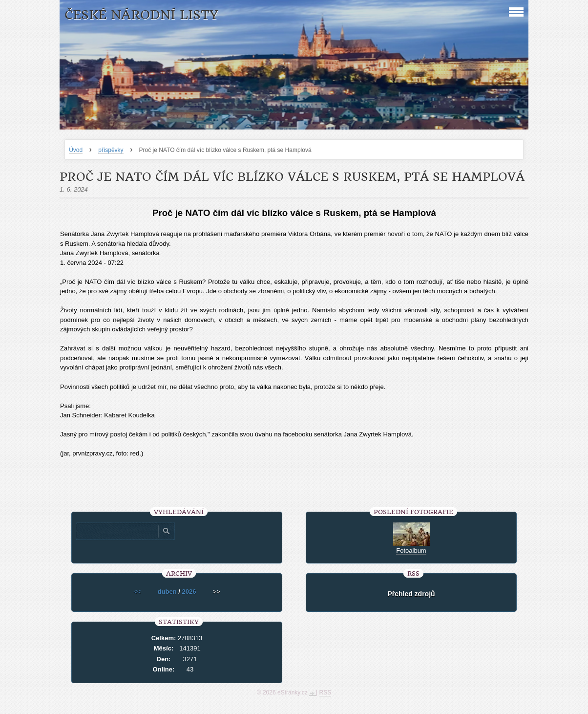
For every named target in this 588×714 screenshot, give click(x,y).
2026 (189, 592)
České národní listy (141, 15)
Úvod (76, 150)
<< (137, 592)
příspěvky (111, 150)
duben (167, 592)
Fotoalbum (411, 551)
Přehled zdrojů (411, 594)
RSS (325, 692)
